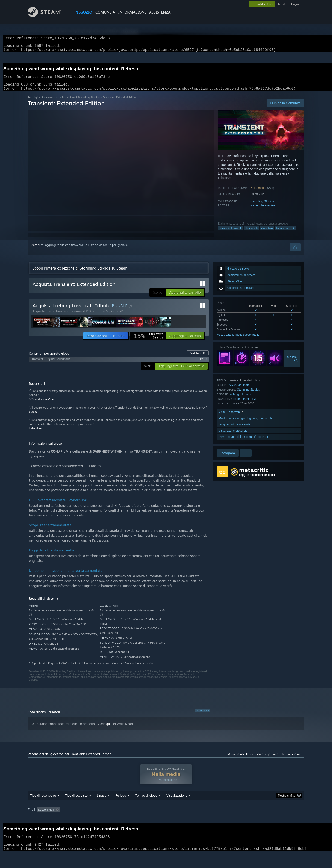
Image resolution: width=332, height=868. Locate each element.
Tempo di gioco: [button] (143, 818)
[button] (185, 298)
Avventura (52, 103)
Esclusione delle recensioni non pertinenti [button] (99, 818)
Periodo (121, 804)
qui (108, 729)
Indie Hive (35, 434)
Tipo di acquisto (76, 804)
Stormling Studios (262, 207)
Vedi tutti (198, 358)
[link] (148, 341)
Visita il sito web (231, 417)
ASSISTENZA (160, 12)
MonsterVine (46, 405)
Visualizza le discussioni (234, 436)
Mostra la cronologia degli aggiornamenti (245, 424)
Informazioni (132, 12)
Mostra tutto (202, 716)
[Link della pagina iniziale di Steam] (48, 16)
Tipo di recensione (43, 804)
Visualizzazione (177, 804)
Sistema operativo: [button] (230, 818)
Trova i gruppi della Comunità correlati (243, 442)
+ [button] (293, 234)
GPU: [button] (269, 818)
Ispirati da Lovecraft (231, 234)
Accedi (282, 4)
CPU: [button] (253, 818)
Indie (246, 390)
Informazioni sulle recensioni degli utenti (252, 760)
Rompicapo (283, 234)
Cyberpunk (251, 234)
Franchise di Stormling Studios (81, 103)
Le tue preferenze (293, 760)
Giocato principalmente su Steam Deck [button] (185, 818)
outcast (34, 417)
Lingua (295, 4)
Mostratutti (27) (292, 364)
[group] (166, 822)
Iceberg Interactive (263, 211)
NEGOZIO (84, 12)
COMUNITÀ (105, 12)
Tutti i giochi (35, 103)
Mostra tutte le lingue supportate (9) (239, 340)
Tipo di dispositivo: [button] (40, 825)
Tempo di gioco (146, 804)
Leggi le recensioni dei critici (257, 480)
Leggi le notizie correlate (234, 430)
